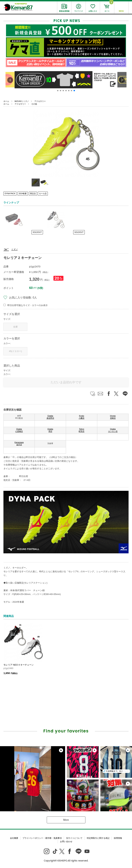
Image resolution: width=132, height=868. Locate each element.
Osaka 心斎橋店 (19, 430)
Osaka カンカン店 (113, 430)
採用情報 (118, 838)
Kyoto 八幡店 (82, 417)
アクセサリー (40, 101)
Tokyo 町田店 (82, 430)
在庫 (15, 327)
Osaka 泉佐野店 (50, 417)
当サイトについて (74, 838)
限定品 (33, 193)
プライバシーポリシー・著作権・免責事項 (42, 838)
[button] (58, 91)
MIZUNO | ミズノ (22, 101)
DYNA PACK (10, 193)
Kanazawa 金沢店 (19, 444)
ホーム (6, 101)
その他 (34, 104)
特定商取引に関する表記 (98, 838)
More (66, 820)
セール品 (43, 193)
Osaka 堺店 (50, 430)
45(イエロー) (15, 351)
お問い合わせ (66, 842)
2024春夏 (23, 193)
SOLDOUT (37, 232)
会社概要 (14, 838)
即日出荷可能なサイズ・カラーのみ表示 (27, 305)
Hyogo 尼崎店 (113, 417)
